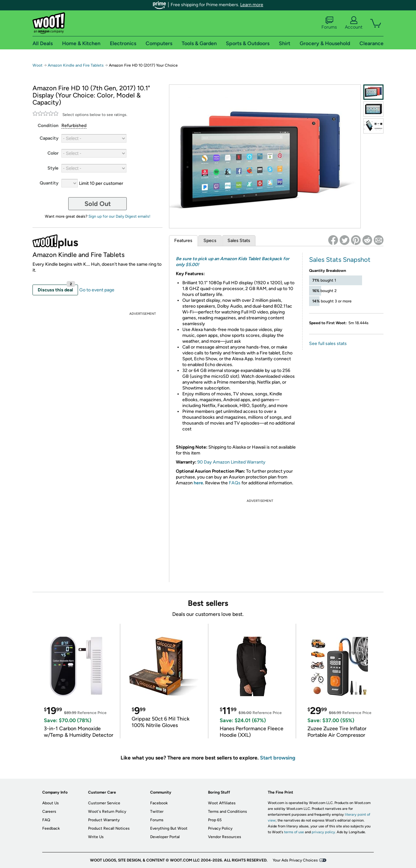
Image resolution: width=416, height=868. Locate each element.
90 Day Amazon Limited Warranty (231, 462)
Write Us (96, 837)
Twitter (157, 811)
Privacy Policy (220, 828)
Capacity (49, 138)
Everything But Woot (169, 828)
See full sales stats (328, 344)
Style (53, 168)
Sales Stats (239, 241)
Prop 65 (215, 820)
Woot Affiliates (222, 803)
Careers (49, 811)
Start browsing (278, 758)
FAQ (46, 820)
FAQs (235, 483)
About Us (51, 803)
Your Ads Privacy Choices (295, 860)
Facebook (159, 803)
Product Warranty (104, 820)
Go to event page (97, 290)
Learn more (252, 5)
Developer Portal (165, 837)
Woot (38, 65)
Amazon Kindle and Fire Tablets (76, 65)
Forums (329, 23)
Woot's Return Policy (107, 811)
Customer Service (104, 803)
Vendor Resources (225, 837)
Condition (48, 126)
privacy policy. (324, 832)
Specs (210, 241)
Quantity (49, 183)
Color (53, 153)
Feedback (51, 828)
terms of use (294, 832)
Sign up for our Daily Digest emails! (119, 216)
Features (183, 241)
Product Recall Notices (109, 828)
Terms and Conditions (227, 811)
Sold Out (98, 204)
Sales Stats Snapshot (340, 260)
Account (354, 23)
